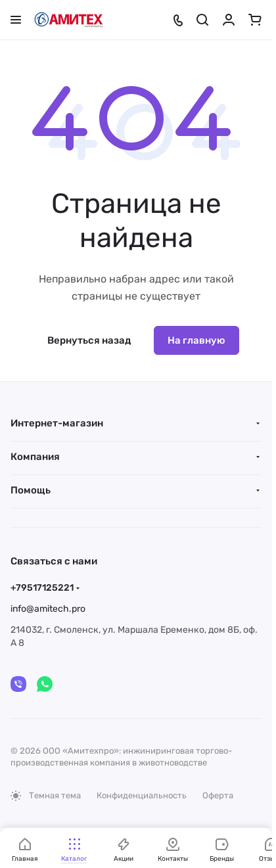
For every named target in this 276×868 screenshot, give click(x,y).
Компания (35, 457)
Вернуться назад (89, 340)
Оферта (218, 795)
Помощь (31, 490)
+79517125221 (42, 588)
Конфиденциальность (142, 795)
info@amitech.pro (48, 609)
